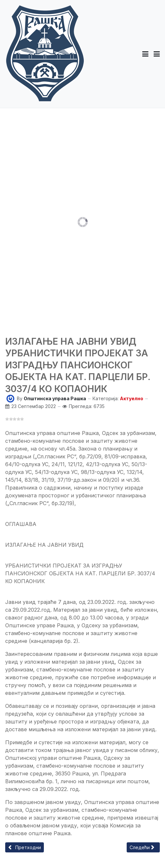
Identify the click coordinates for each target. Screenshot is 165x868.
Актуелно (132, 398)
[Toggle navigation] (157, 54)
